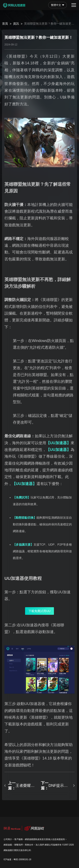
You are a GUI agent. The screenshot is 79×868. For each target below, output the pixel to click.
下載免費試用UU (39, 611)
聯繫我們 (19, 845)
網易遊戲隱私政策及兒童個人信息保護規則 (45, 839)
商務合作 (29, 845)
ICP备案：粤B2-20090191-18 (17, 859)
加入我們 (40, 845)
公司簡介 (8, 839)
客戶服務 (19, 839)
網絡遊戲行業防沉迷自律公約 (17, 850)
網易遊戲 (8, 845)
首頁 (5, 24)
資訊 (16, 24)
